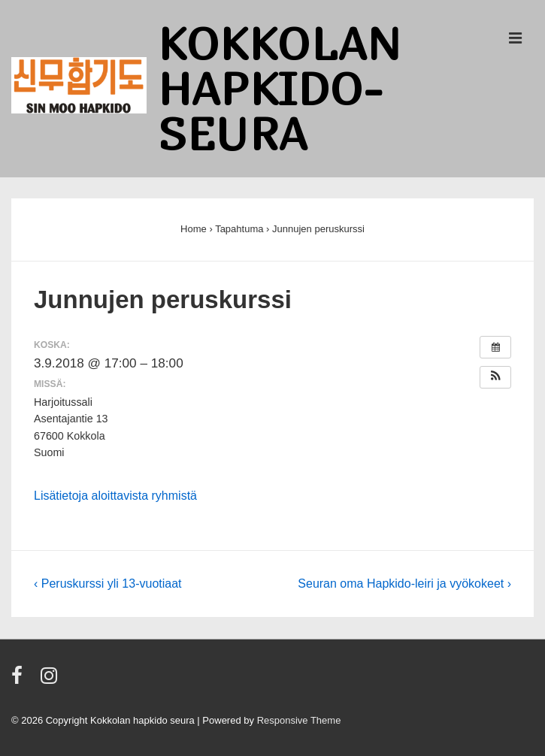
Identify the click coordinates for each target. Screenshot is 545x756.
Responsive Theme (299, 720)
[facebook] (20, 680)
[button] (495, 377)
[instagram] (51, 680)
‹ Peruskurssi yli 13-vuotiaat (108, 584)
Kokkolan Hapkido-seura (280, 88)
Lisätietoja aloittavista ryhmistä (115, 496)
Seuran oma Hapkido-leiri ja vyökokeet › (404, 584)
